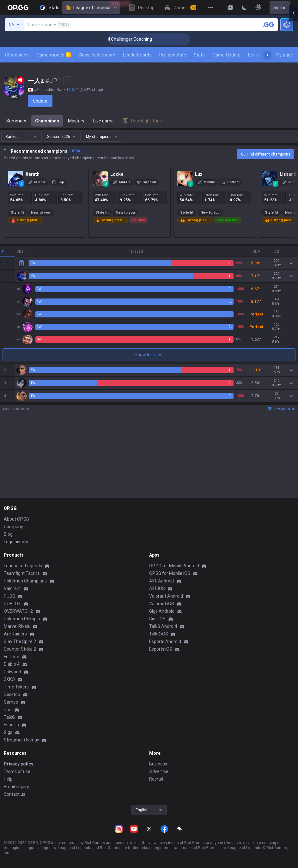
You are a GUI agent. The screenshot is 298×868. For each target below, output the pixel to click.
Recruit (156, 779)
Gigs (8, 732)
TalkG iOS (159, 634)
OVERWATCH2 (18, 611)
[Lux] (214, 202)
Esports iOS (161, 649)
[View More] (210, 8)
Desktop (12, 694)
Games (11, 702)
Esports (11, 725)
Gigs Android (162, 611)
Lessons (257, 55)
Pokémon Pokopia (22, 619)
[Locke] (130, 202)
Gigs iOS (157, 619)
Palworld (12, 672)
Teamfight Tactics (22, 573)
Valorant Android (166, 596)
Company (13, 527)
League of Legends (91, 8)
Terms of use (17, 771)
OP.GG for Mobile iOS (170, 573)
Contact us (15, 794)
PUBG (9, 596)
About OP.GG (16, 519)
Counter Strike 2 (20, 649)
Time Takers (16, 687)
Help (8, 779)
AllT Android (161, 581)
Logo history (16, 542)
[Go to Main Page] (18, 8)
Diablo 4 (12, 664)
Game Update (226, 55)
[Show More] (230, 8)
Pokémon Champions (25, 581)
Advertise (159, 771)
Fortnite (12, 657)
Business (158, 764)
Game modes (54, 55)
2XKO (9, 679)
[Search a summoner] (268, 25)
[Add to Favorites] (68, 81)
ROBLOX (12, 604)
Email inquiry (16, 787)
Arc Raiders (15, 634)
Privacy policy (18, 764)
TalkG (9, 717)
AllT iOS (157, 588)
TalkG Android (163, 626)
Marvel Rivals (17, 626)
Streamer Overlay (21, 740)
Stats (199, 55)
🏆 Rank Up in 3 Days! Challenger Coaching (134, 39)
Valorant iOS (162, 604)
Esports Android (165, 641)
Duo (8, 710)
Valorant (12, 588)
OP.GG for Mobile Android (174, 566)
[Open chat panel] (293, 114)
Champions (17, 55)
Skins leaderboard (97, 55)
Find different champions (265, 154)
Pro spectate (173, 55)
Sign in (280, 8)
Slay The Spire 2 (20, 641)
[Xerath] (45, 202)
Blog (8, 534)
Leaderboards (137, 55)
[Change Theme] (244, 8)
